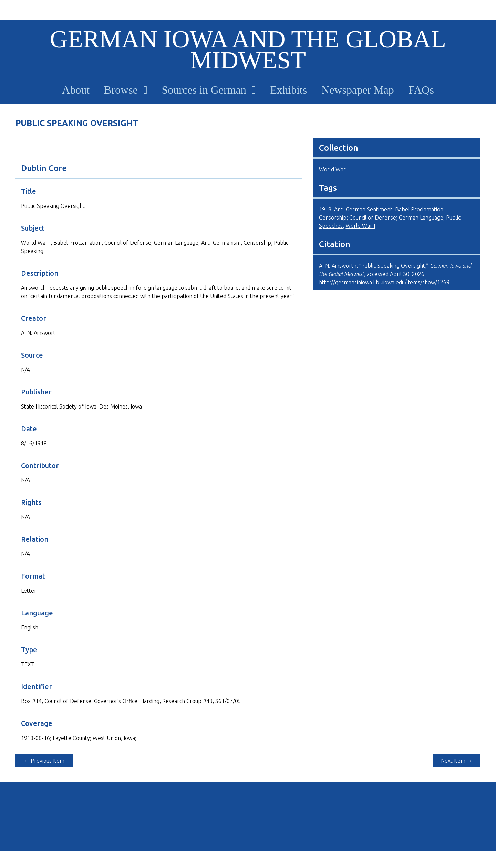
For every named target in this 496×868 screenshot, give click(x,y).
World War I (334, 169)
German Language (421, 218)
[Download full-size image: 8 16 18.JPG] (159, 145)
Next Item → (457, 761)
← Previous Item (44, 761)
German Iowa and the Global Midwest (248, 50)
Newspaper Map (358, 90)
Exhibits (289, 90)
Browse (121, 90)
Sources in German (204, 90)
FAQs (421, 90)
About (76, 90)
